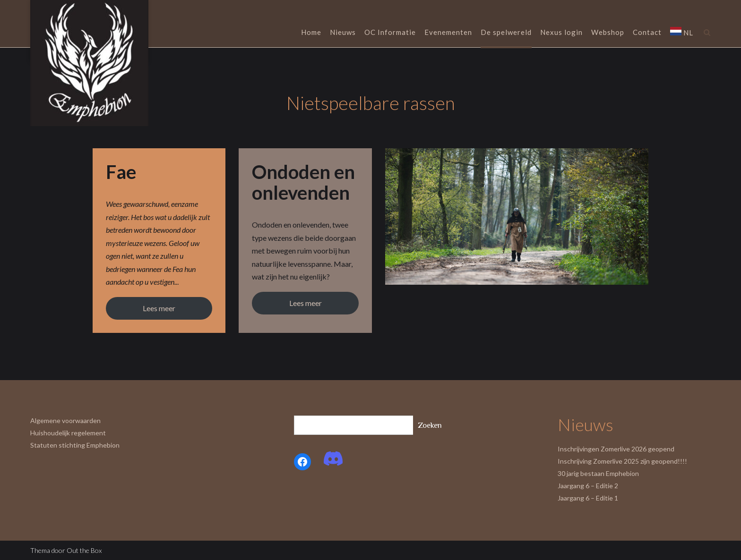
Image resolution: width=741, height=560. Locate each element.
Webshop (608, 33)
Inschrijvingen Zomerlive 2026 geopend (616, 449)
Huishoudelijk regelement (68, 433)
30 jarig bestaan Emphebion (598, 473)
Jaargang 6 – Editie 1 (588, 498)
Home (311, 33)
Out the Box (84, 550)
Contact (647, 33)
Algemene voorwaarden (65, 420)
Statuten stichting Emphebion (75, 445)
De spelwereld (506, 33)
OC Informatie (390, 33)
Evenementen (448, 33)
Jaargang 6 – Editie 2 (588, 486)
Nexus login (561, 33)
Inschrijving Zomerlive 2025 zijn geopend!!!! (622, 461)
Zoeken (430, 425)
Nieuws (343, 33)
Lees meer (159, 308)
